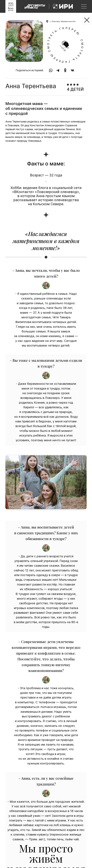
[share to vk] (73, 70)
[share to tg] (58, 70)
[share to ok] (65, 70)
